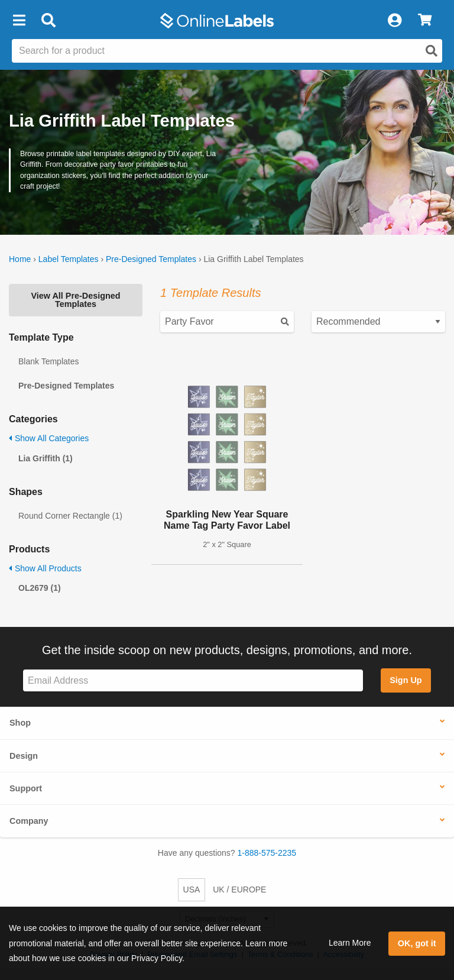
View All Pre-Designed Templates (75, 300)
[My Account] (394, 21)
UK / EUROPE (239, 890)
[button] (19, 21)
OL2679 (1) (40, 588)
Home (20, 259)
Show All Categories (49, 438)
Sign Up (406, 680)
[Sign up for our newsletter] (193, 680)
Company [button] (29, 821)
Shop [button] (20, 723)
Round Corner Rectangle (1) (70, 516)
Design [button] (24, 756)
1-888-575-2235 (267, 853)
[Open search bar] (48, 21)
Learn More (350, 943)
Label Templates (69, 259)
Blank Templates (48, 361)
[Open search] (432, 51)
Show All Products (45, 568)
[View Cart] (425, 21)
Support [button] (26, 788)
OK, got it (417, 943)
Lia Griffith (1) (46, 458)
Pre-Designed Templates (151, 259)
